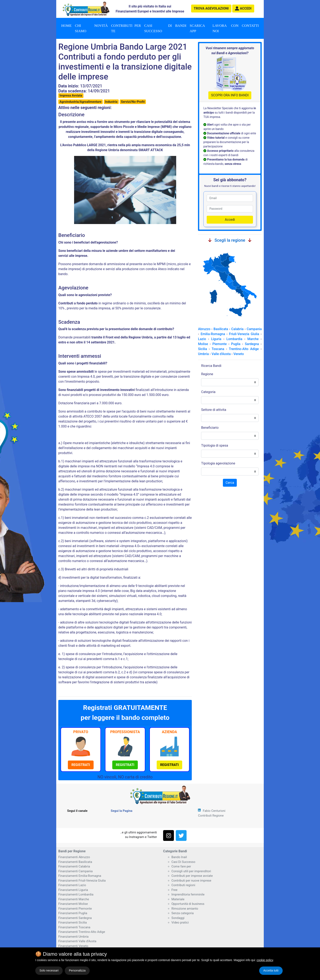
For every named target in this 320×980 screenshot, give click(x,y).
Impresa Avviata (71, 96)
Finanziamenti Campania (75, 871)
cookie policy (265, 960)
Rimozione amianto (185, 909)
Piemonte (220, 344)
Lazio (202, 339)
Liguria (216, 339)
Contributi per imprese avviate (192, 876)
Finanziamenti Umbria (73, 937)
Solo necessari (49, 970)
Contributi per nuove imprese (191, 881)
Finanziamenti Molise (73, 904)
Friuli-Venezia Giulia (244, 334)
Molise (203, 344)
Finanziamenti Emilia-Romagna (80, 876)
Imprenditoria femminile (188, 894)
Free (174, 890)
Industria (111, 102)
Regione (207, 374)
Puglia (236, 344)
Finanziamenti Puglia (73, 913)
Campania (254, 329)
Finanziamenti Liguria (73, 890)
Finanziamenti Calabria (74, 866)
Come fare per (181, 866)
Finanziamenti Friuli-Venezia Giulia (82, 881)
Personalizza (77, 970)
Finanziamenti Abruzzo (74, 857)
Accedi (230, 220)
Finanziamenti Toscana (74, 927)
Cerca (230, 483)
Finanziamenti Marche (74, 899)
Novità (101, 26)
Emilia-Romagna (213, 334)
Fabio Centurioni (214, 811)
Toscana (218, 349)
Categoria (208, 392)
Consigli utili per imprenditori (191, 871)
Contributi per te (126, 28)
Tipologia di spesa (215, 445)
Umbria (203, 354)
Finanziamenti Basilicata (75, 862)
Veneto (239, 354)
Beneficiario (210, 428)
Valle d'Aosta (221, 354)
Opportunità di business (188, 904)
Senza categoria (183, 913)
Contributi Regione (211, 816)
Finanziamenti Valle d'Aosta (77, 941)
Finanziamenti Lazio (72, 885)
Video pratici (180, 922)
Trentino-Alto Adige (244, 349)
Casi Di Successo (183, 862)
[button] (243, 9)
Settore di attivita (214, 410)
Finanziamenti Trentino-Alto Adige (82, 932)
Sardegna (252, 344)
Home (66, 26)
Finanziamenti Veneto (73, 946)
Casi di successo (158, 28)
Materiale (178, 899)
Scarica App (197, 28)
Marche (253, 339)
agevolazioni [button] (211, 8)
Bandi (181, 26)
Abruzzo (204, 329)
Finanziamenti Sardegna (75, 918)
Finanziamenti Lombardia (76, 894)
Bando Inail (179, 857)
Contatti (250, 26)
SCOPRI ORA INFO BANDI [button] (230, 95)
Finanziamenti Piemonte (75, 909)
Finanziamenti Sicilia (73, 922)
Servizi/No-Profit (133, 102)
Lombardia (234, 339)
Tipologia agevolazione (218, 463)
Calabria (237, 329)
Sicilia (202, 349)
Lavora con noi (225, 28)
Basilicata (221, 329)
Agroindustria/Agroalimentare (81, 102)
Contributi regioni (183, 885)
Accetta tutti (271, 970)
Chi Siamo (81, 28)
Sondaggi (178, 918)
